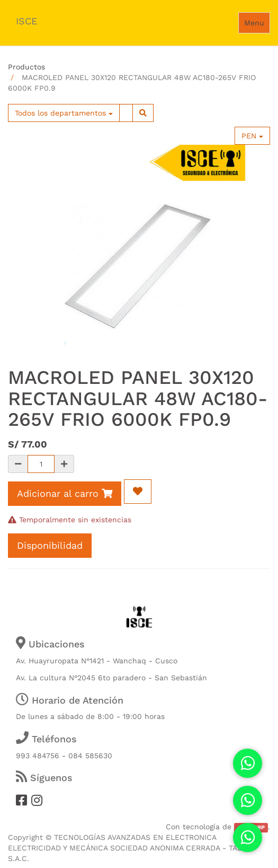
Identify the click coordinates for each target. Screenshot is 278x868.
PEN (252, 136)
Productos (26, 67)
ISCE (26, 21)
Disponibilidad (50, 545)
